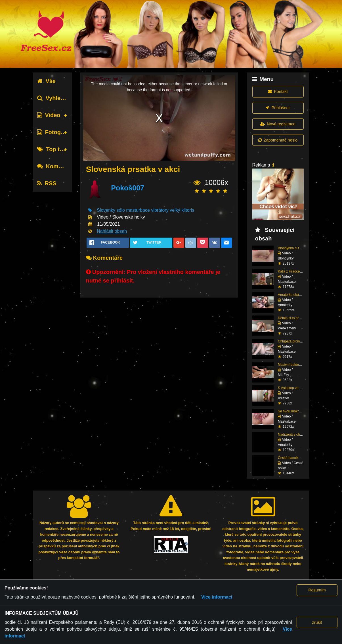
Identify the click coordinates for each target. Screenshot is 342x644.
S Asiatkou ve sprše (293, 388)
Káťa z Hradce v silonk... (296, 271)
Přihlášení (278, 108)
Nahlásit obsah (112, 231)
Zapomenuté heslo (278, 140)
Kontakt (278, 92)
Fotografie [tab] (54, 132)
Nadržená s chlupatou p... (297, 435)
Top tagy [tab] (53, 149)
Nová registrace (278, 124)
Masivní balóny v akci (294, 365)
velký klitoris (182, 210)
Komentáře (56, 166)
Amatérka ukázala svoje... (297, 295)
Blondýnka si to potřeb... (296, 248)
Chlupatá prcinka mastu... (297, 341)
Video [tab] (49, 115)
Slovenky (106, 210)
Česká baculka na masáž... (298, 458)
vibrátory (160, 210)
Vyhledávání (58, 98)
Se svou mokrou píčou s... (298, 411)
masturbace (138, 210)
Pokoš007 (128, 188)
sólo (121, 210)
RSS (47, 183)
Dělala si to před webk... (296, 318)
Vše (46, 81)
